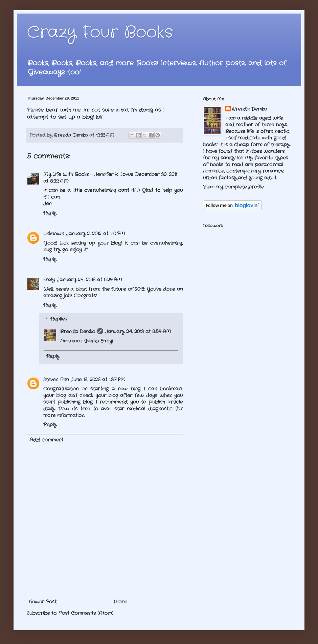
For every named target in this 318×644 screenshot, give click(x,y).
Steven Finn (56, 380)
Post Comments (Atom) (86, 613)
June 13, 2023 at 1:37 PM (98, 380)
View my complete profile (233, 187)
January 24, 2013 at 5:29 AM (89, 280)
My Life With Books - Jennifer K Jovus (88, 174)
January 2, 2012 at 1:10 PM (96, 234)
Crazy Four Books (100, 33)
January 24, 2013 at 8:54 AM (138, 331)
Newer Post (43, 602)
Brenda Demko (78, 331)
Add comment (46, 440)
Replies (59, 319)
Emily (49, 280)
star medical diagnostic (143, 409)
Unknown (54, 234)
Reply (50, 213)
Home (120, 602)
